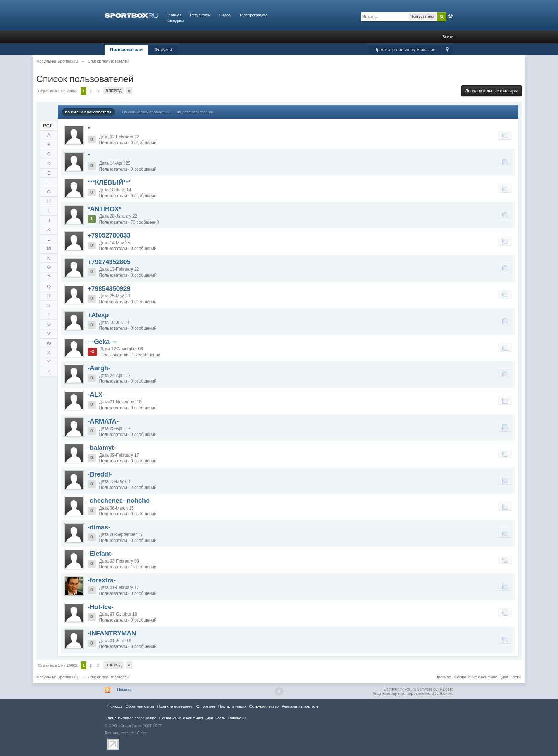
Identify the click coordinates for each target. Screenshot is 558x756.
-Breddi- (100, 474)
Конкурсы (175, 21)
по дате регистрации (196, 112)
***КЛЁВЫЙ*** (109, 182)
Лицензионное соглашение (132, 718)
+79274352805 (109, 262)
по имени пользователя (88, 112)
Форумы (163, 50)
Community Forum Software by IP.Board (418, 689)
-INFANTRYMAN (112, 633)
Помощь (125, 690)
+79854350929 (109, 289)
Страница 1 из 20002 (58, 91)
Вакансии (237, 718)
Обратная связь (140, 706)
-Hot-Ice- (101, 607)
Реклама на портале (300, 706)
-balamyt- (102, 448)
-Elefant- (100, 554)
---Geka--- (102, 342)
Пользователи (126, 50)
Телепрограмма (253, 15)
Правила (443, 677)
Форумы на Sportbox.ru (57, 677)
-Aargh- (99, 368)
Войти (448, 37)
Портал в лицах (232, 706)
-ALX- (96, 395)
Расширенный (451, 16)
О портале (206, 706)
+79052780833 (109, 235)
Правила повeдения (175, 706)
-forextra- (102, 580)
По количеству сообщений (146, 112)
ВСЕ (48, 126)
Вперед (114, 91)
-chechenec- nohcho (119, 501)
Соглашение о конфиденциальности (488, 677)
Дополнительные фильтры (491, 91)
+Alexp (98, 315)
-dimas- (99, 527)
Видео (225, 15)
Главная (174, 15)
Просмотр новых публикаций (405, 50)
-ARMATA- (103, 421)
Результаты (200, 15)
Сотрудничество (264, 706)
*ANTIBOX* (104, 209)
